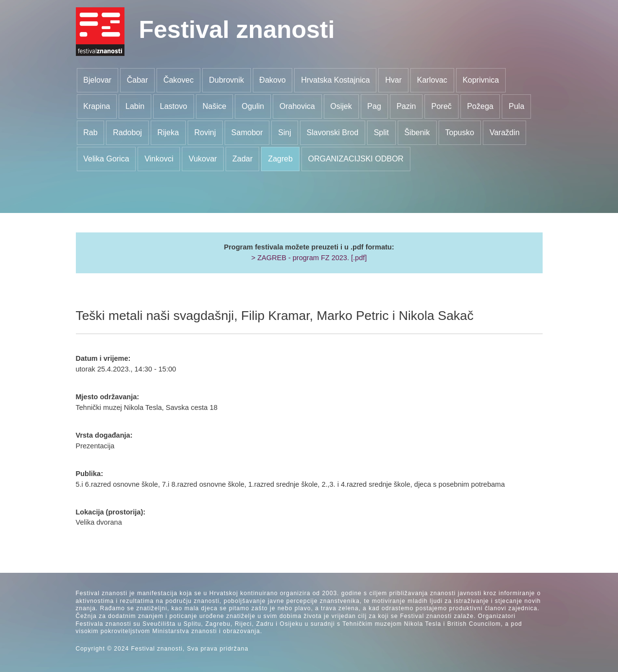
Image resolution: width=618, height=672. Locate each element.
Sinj (285, 133)
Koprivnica (481, 80)
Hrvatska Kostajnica (335, 80)
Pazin (406, 106)
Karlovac (432, 80)
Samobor (247, 133)
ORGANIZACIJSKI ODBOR (355, 159)
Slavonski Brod (332, 133)
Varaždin (505, 133)
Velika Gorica (106, 159)
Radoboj (127, 133)
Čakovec (178, 80)
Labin (135, 106)
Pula (516, 106)
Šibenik (417, 133)
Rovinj (205, 133)
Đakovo (272, 80)
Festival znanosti (237, 30)
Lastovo (174, 106)
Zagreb (280, 159)
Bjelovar (97, 80)
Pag (374, 106)
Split (381, 133)
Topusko (459, 133)
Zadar (243, 159)
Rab (90, 133)
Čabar (138, 80)
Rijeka (168, 133)
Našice (214, 106)
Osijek (341, 106)
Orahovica (297, 106)
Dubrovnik (227, 80)
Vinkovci (159, 159)
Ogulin (253, 106)
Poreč (441, 106)
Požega (480, 106)
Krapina (97, 106)
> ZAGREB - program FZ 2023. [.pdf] (309, 258)
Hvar (393, 80)
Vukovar (203, 159)
